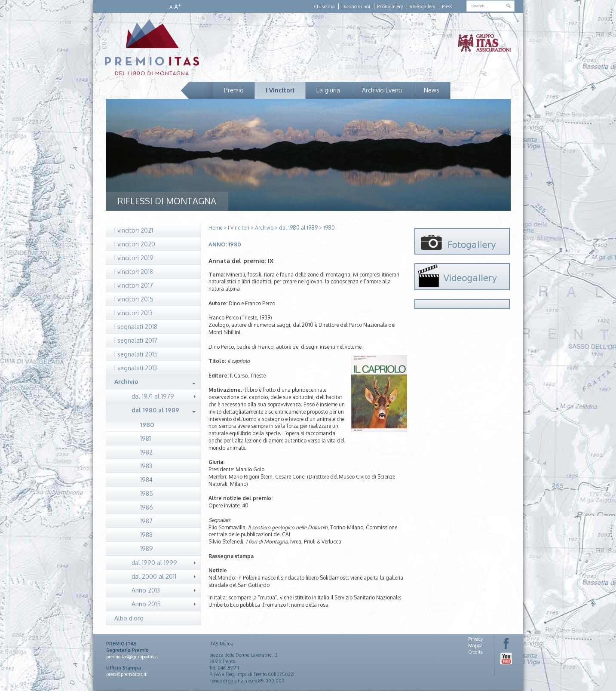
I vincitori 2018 (134, 272)
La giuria (328, 90)
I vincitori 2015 (134, 299)
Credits (475, 652)
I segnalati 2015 (136, 354)
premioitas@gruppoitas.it (132, 657)
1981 (146, 438)
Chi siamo (324, 6)
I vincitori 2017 (134, 285)
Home (215, 228)
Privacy (475, 639)
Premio (234, 90)
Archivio (126, 382)
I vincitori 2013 (133, 313)
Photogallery (390, 6)
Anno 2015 (146, 604)
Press (447, 6)
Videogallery (422, 6)
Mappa (475, 645)
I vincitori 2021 (134, 230)
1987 (146, 521)
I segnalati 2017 (136, 340)
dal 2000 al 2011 (154, 576)
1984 (146, 480)
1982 (146, 452)
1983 (146, 466)
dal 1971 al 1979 (153, 396)
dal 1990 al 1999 (154, 563)
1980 (147, 425)
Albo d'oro (129, 618)
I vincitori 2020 (135, 244)
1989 (147, 548)
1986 (147, 507)
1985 (147, 493)
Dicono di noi (356, 6)
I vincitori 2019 (134, 258)
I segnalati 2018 (136, 327)
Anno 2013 (146, 590)
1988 (146, 535)
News (432, 90)
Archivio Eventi (382, 90)
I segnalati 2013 (136, 368)
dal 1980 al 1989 (155, 410)
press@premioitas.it (126, 674)
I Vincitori (280, 90)
